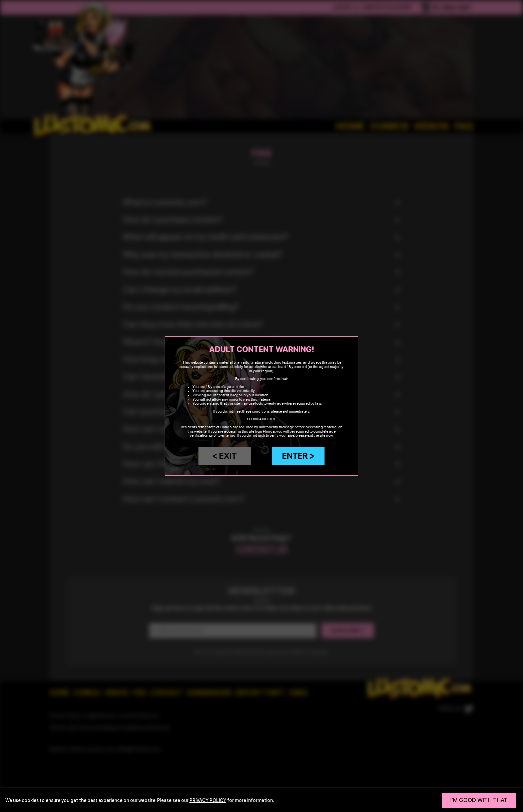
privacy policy (208, 800)
